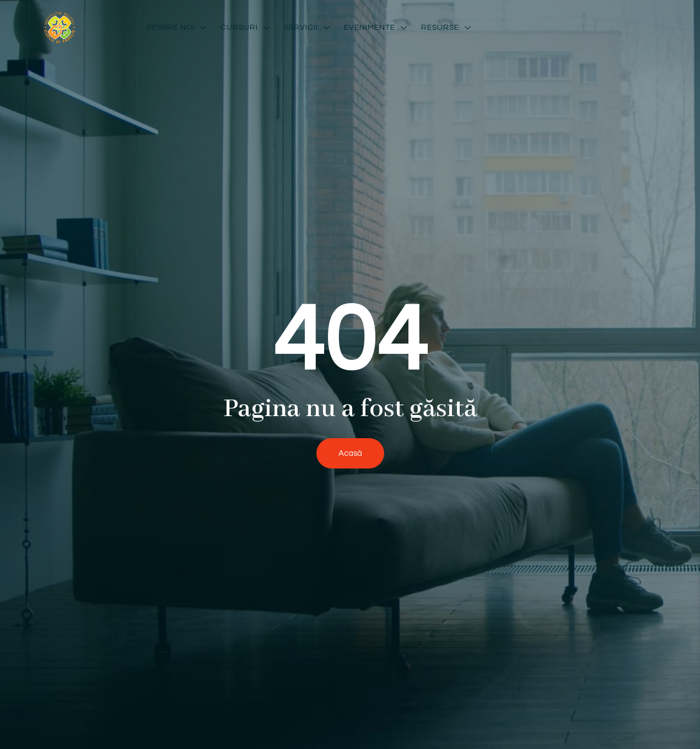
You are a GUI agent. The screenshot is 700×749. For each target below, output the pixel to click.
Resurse (448, 28)
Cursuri (247, 28)
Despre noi (178, 28)
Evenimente (377, 28)
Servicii (308, 28)
